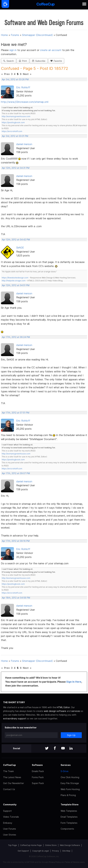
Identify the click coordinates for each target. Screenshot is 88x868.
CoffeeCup (9, 765)
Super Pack (38, 783)
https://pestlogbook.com (13, 122)
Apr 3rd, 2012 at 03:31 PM (15, 136)
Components (67, 829)
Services (66, 765)
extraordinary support (15, 718)
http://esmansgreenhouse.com (16, 116)
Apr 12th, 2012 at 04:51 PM (16, 285)
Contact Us (9, 789)
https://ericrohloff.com (12, 131)
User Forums (10, 829)
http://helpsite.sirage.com (14, 281)
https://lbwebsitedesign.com (15, 278)
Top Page (13, 845)
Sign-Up (71, 735)
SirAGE (20, 248)
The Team (8, 771)
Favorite (56, 61)
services (76, 711)
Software (37, 765)
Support (7, 811)
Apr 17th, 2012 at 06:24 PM (16, 337)
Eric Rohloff (23, 87)
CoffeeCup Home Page (31, 845)
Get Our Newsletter (14, 783)
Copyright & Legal (40, 851)
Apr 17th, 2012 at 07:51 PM (16, 413)
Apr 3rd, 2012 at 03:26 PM (15, 79)
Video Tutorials (11, 817)
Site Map (66, 851)
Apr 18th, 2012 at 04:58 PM (16, 598)
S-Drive (65, 771)
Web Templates (69, 811)
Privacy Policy (55, 862)
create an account (51, 50)
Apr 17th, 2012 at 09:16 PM (16, 541)
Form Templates (69, 823)
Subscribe (39, 61)
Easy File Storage (70, 783)
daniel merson (24, 144)
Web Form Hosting (70, 789)
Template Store (70, 804)
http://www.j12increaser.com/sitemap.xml (25, 102)
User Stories (10, 835)
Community (10, 804)
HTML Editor (63, 707)
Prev (7, 74)
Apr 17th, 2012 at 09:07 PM (16, 473)
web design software (55, 711)
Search (9, 61)
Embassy (8, 823)
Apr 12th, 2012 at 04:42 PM (16, 240)
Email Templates (69, 817)
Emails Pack (38, 771)
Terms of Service (72, 862)
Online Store (51, 845)
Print (23, 61)
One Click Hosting (70, 777)
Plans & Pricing (68, 795)
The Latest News (12, 777)
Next (26, 74)
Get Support (23, 851)
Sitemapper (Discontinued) (37, 35)
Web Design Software (70, 845)
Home (4, 35)
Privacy (55, 851)
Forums (15, 35)
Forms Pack (38, 777)
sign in (13, 50)
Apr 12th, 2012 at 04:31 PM (16, 168)
